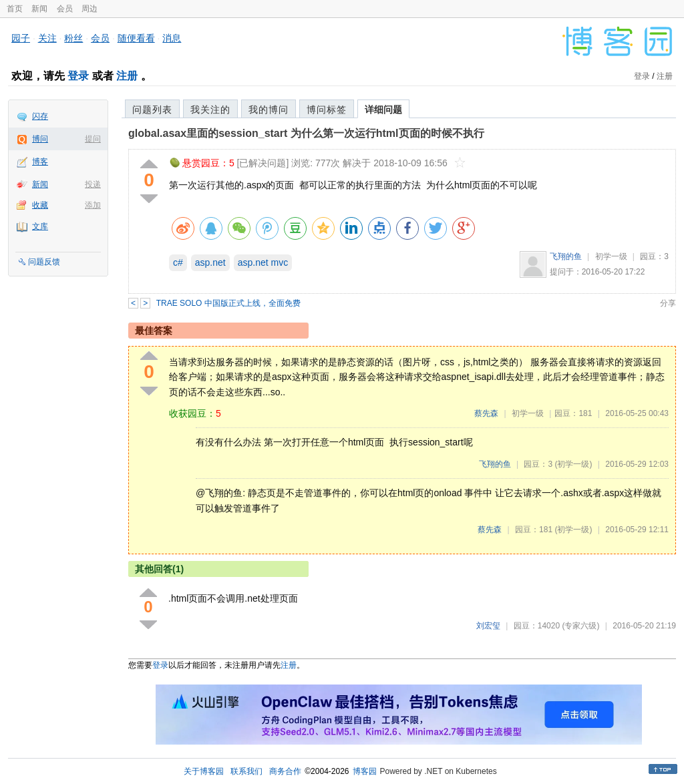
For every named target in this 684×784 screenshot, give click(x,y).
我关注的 (210, 110)
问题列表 (152, 110)
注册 (127, 76)
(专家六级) (580, 626)
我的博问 (269, 110)
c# (178, 262)
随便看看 (136, 38)
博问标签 (327, 110)
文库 (40, 226)
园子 (21, 38)
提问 (93, 139)
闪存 (40, 116)
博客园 (365, 771)
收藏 (40, 205)
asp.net (210, 262)
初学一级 (611, 256)
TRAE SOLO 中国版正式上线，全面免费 (228, 303)
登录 (78, 76)
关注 (47, 38)
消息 (172, 38)
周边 (90, 9)
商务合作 (285, 771)
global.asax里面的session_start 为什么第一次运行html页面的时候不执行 (306, 133)
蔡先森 (486, 413)
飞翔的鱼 (566, 256)
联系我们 (246, 771)
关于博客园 (204, 771)
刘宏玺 (488, 626)
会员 (65, 9)
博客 (40, 162)
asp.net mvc (263, 262)
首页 (15, 9)
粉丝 (73, 38)
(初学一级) (573, 464)
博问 (40, 139)
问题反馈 (44, 262)
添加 (93, 205)
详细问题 (383, 110)
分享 (668, 303)
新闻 (39, 9)
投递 (93, 184)
